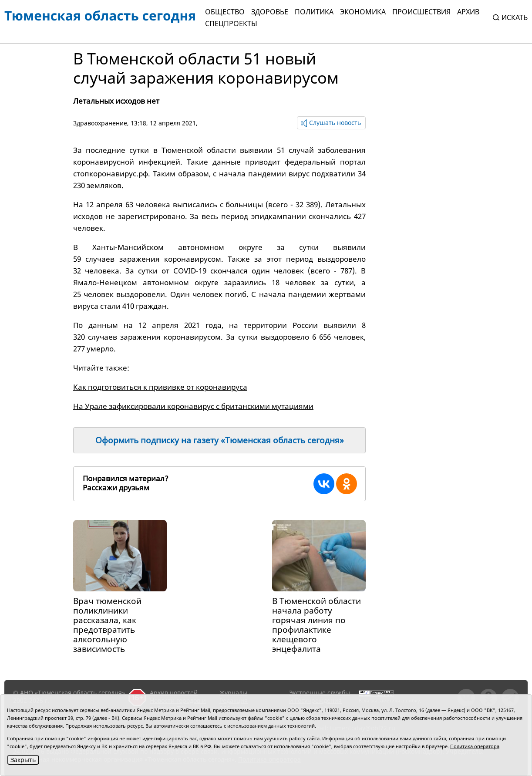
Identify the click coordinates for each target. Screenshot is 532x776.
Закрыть (23, 760)
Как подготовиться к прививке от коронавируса (160, 387)
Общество (225, 12)
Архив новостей (174, 693)
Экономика (363, 12)
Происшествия (421, 12)
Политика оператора (475, 746)
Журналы (233, 693)
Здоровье (270, 12)
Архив (468, 12)
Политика (314, 12)
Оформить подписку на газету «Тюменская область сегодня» (220, 440)
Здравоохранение (100, 123)
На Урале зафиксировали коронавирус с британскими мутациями (193, 406)
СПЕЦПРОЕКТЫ (231, 24)
